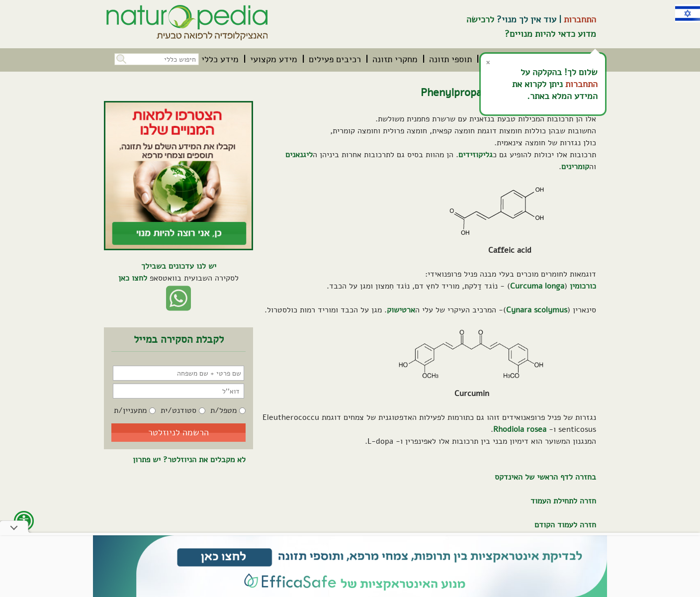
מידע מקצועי (274, 59)
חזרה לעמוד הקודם (565, 525)
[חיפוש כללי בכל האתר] (157, 59)
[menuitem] (450, 59)
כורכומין (583, 286)
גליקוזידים (476, 155)
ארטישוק (401, 310)
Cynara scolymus (537, 310)
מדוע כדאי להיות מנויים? (550, 34)
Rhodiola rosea (520, 429)
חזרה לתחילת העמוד (563, 501)
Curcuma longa (537, 286)
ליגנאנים (299, 155)
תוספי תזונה (450, 59)
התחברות (580, 19)
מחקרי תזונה (395, 59)
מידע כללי (220, 59)
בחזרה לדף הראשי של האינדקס (545, 477)
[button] (120, 58)
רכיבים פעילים (335, 59)
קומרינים (575, 167)
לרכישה (480, 19)
